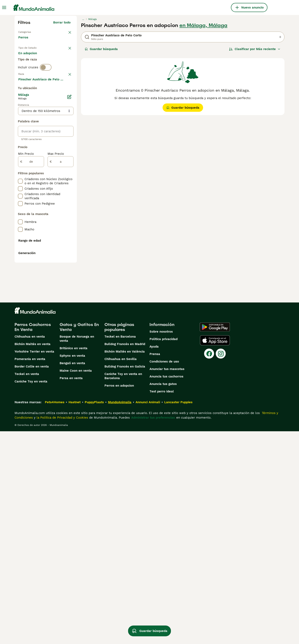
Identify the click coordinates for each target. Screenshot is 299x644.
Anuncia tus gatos (163, 597)
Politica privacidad (164, 552)
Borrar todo (62, 22)
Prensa (155, 567)
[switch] (46, 86)
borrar (66, 95)
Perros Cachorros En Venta (33, 540)
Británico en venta (74, 561)
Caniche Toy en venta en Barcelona (123, 589)
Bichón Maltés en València (125, 564)
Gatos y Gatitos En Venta (79, 540)
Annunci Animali (148, 615)
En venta (28, 61)
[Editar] (69, 208)
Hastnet (75, 615)
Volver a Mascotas (32, 32)
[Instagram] (221, 566)
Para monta (31, 71)
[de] (31, 273)
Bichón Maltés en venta (32, 557)
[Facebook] (209, 566)
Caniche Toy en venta (31, 594)
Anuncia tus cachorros (166, 589)
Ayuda (154, 559)
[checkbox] (20, 117)
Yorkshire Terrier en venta (34, 564)
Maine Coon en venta (76, 583)
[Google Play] (215, 540)
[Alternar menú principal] (4, 7)
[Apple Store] (215, 553)
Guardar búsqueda (101, 49)
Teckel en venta (27, 587)
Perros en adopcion (119, 598)
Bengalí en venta (72, 576)
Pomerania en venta (30, 572)
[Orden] (255, 49)
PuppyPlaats (94, 615)
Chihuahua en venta (30, 549)
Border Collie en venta (32, 579)
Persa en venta (71, 591)
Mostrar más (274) (59, 191)
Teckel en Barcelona (120, 549)
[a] (61, 273)
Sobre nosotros (161, 544)
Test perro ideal (162, 604)
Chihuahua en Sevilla (121, 572)
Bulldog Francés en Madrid (125, 557)
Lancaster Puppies (178, 615)
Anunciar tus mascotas (167, 582)
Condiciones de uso (164, 574)
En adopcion (54, 61)
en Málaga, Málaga (203, 25)
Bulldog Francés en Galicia (125, 579)
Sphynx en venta (72, 568)
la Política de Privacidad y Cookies (62, 630)
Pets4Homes (55, 615)
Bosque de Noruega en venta (77, 551)
